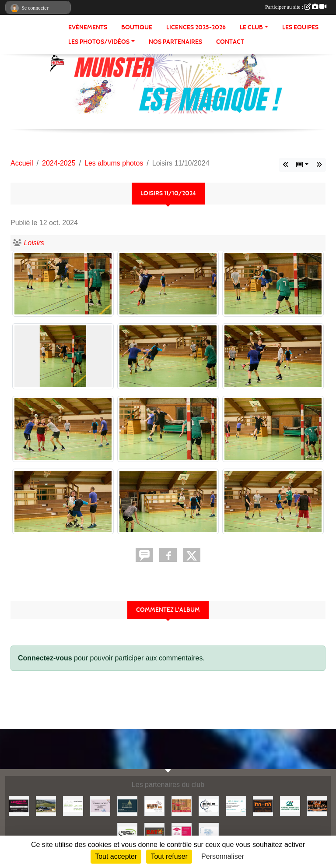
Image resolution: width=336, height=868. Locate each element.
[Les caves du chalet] (182, 805)
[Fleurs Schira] (73, 805)
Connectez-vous (45, 658)
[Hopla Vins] (154, 805)
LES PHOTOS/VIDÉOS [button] (99, 42)
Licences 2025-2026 (196, 27)
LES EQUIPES (300, 27)
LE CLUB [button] (251, 27)
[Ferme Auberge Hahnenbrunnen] (46, 805)
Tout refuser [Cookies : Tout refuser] (169, 856)
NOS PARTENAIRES (175, 42)
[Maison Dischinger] (182, 832)
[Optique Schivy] (100, 805)
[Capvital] (236, 805)
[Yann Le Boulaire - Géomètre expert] (127, 805)
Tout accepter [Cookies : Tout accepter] (116, 856)
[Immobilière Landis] (209, 832)
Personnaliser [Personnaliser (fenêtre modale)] (223, 856)
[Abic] (209, 805)
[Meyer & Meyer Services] (263, 805)
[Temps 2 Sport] (127, 832)
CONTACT (230, 42)
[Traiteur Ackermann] (19, 805)
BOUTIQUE (137, 27)
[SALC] (317, 805)
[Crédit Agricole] (290, 805)
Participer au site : (296, 7)
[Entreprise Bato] (154, 832)
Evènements (88, 27)
